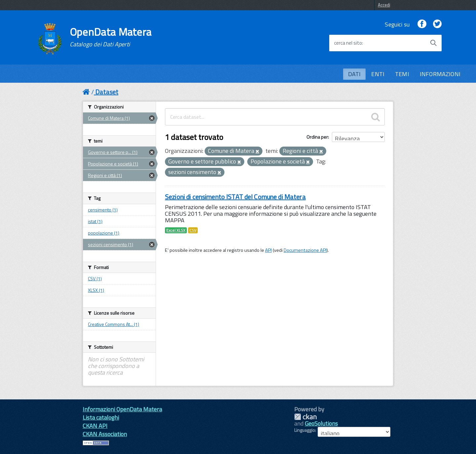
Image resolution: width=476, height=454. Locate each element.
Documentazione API (305, 250)
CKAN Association (105, 434)
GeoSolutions (321, 423)
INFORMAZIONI (440, 74)
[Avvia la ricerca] (433, 43)
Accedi (384, 5)
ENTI (378, 74)
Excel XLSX (176, 230)
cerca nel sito (348, 43)
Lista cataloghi (101, 417)
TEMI (402, 74)
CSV (193, 230)
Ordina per (317, 137)
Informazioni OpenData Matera (122, 409)
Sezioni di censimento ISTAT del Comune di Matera (235, 197)
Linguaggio (305, 430)
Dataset (107, 92)
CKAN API (95, 426)
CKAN (305, 417)
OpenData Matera (111, 37)
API (268, 250)
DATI (355, 74)
